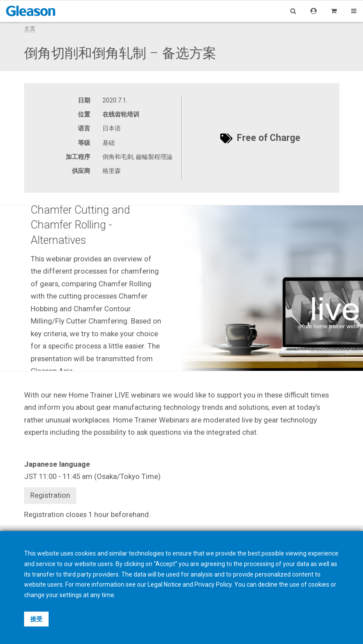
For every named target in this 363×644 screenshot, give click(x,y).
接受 (36, 619)
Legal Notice (164, 584)
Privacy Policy (213, 584)
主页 (30, 29)
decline (268, 584)
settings (71, 595)
